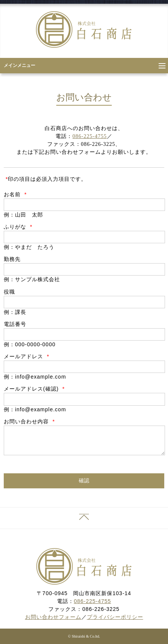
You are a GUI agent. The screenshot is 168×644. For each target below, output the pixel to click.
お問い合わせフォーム (53, 617)
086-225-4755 (89, 136)
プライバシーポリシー (115, 617)
